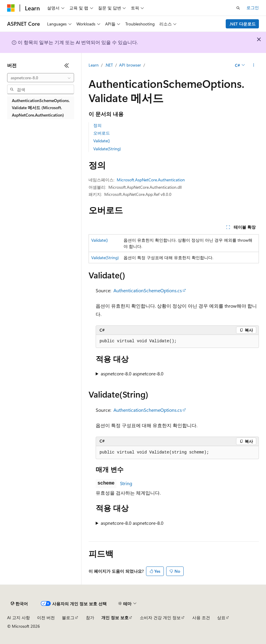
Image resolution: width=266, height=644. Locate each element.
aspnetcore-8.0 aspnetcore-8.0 (132, 373)
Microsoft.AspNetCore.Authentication (151, 180)
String (126, 483)
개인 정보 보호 (115, 618)
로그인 (253, 8)
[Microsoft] (11, 8)
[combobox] (41, 78)
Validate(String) (107, 149)
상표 (221, 618)
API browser (130, 65)
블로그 (68, 618)
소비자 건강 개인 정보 (160, 618)
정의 (97, 125)
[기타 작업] (254, 65)
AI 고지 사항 (19, 618)
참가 (90, 618)
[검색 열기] (238, 8)
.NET (109, 65)
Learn (94, 65)
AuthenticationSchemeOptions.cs (148, 290)
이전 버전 (46, 618)
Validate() (102, 141)
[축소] (67, 65)
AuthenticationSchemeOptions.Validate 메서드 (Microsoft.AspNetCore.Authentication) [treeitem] (41, 108)
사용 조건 (201, 618)
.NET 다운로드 (242, 24)
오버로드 (102, 133)
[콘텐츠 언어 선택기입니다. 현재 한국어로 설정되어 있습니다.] (19, 604)
